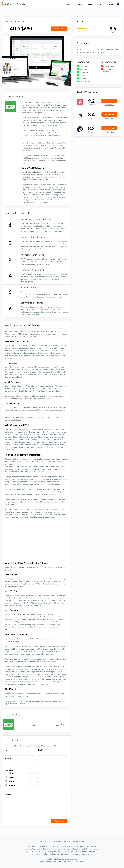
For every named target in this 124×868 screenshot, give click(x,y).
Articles (99, 4)
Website (8, 758)
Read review (109, 105)
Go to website (59, 29)
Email (40, 750)
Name (8, 750)
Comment (9, 794)
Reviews (110, 4)
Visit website (109, 101)
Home (70, 4)
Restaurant (80, 4)
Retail (90, 4)
